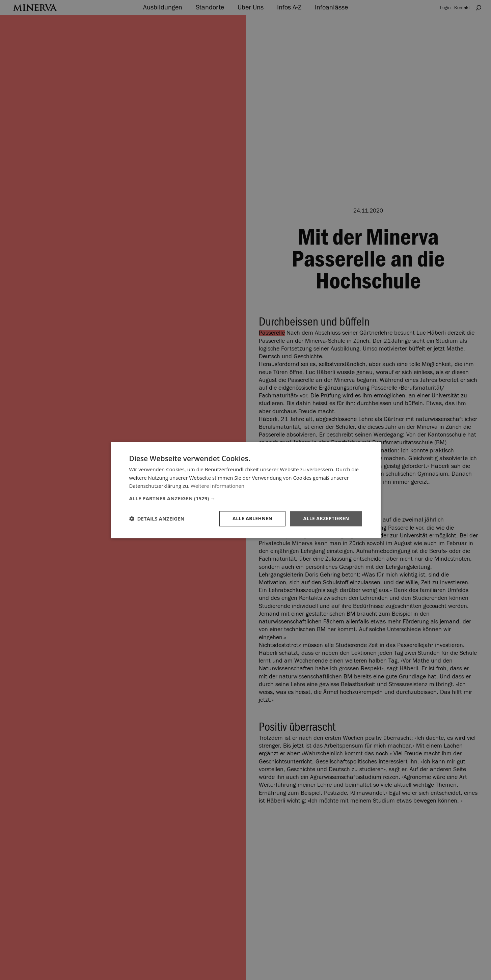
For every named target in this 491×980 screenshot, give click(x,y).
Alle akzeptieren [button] (326, 518)
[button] (246, 498)
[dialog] (246, 490)
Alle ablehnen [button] (252, 518)
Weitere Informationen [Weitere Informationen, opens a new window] (217, 486)
